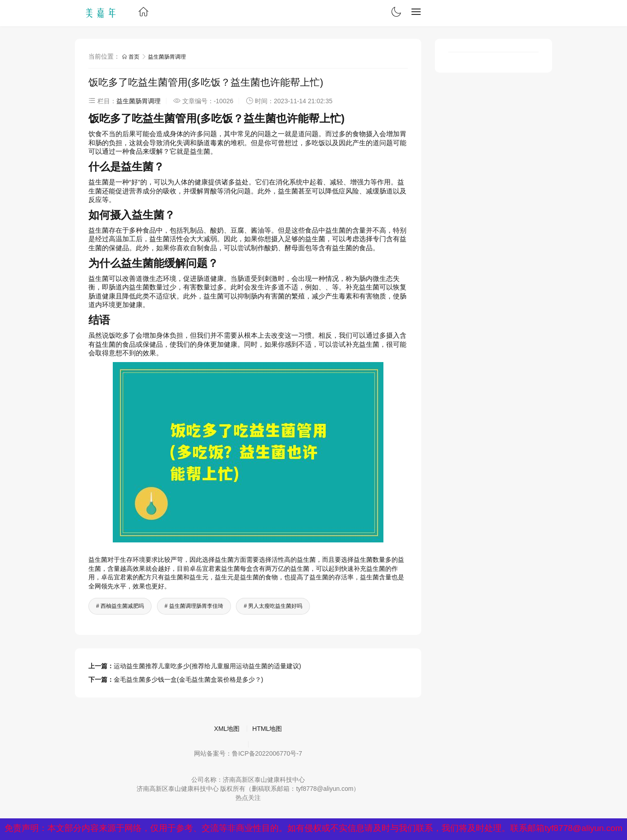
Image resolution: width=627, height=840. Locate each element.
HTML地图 (267, 729)
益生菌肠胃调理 (167, 57)
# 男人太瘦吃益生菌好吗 (273, 606)
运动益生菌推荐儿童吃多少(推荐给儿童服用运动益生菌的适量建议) (207, 666)
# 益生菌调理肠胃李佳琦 (194, 606)
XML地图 (227, 729)
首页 (131, 57)
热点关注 (248, 798)
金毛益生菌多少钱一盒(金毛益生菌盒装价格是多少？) (188, 679)
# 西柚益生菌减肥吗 (120, 606)
